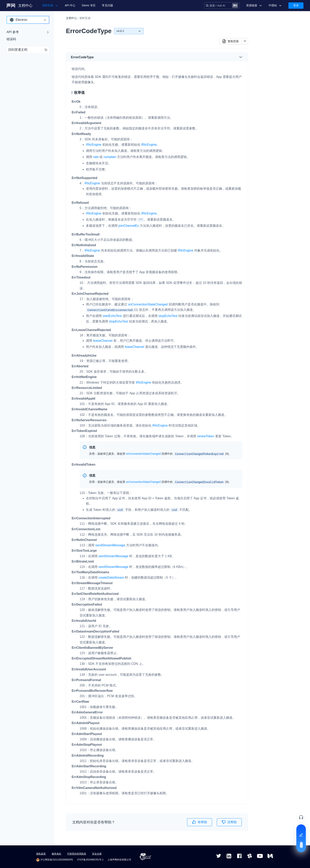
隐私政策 (41, 854)
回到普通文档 (28, 50)
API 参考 (13, 32)
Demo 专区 (89, 5)
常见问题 (107, 5)
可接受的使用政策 (77, 854)
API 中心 (70, 5)
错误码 (11, 39)
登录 (296, 5)
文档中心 (25, 6)
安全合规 (97, 854)
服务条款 (56, 854)
